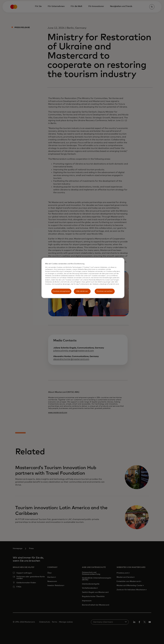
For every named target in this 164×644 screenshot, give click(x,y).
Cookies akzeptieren (61, 291)
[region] (83, 278)
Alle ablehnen (82, 291)
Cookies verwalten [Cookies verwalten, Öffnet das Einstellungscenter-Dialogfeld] (105, 291)
